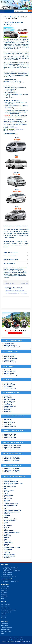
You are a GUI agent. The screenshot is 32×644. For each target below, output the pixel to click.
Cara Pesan (4, 623)
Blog (2, 599)
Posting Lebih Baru (9, 283)
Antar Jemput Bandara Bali (8, 610)
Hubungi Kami (5, 589)
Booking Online (11, 131)
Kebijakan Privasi (6, 629)
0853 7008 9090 (7, 572)
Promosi (3, 618)
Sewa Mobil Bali (6, 606)
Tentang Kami (5, 587)
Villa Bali (4, 614)
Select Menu (2, 11)
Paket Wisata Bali (6, 612)
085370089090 (13, 128)
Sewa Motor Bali (6, 604)
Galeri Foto (4, 591)
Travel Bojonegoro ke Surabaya (14, 290)
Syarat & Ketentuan (6, 627)
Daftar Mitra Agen (6, 631)
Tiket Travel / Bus (6, 608)
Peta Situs (4, 595)
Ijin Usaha (4, 593)
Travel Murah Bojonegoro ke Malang (16, 293)
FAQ (2, 633)
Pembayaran (5, 625)
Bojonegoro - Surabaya (14, 41)
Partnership (4, 597)
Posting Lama (24, 283)
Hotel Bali (4, 616)
